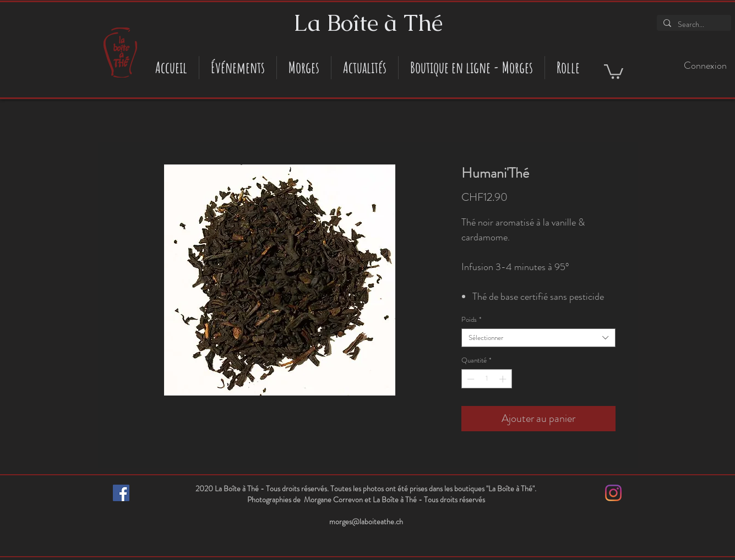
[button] (614, 71)
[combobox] (538, 338)
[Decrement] (470, 379)
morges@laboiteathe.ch (366, 521)
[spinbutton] (486, 379)
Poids (471, 320)
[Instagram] (613, 493)
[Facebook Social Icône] (121, 493)
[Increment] (504, 379)
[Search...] (693, 25)
